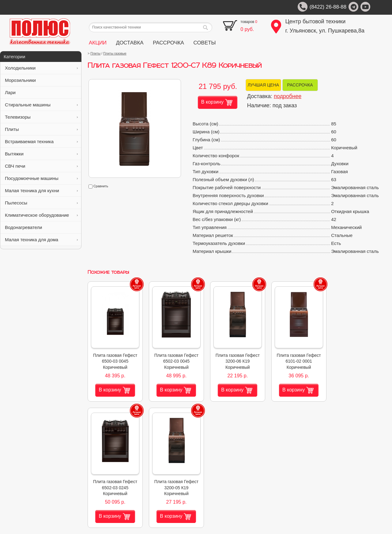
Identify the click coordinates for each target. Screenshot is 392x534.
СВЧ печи (41, 166)
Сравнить (98, 186)
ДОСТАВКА (130, 43)
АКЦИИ (98, 43)
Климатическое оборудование (41, 215)
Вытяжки (41, 154)
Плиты (41, 129)
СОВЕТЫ (205, 43)
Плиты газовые (115, 53)
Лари (41, 92)
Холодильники (41, 68)
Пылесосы (41, 203)
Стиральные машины (41, 105)
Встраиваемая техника (41, 141)
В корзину (217, 102)
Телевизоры (41, 117)
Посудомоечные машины (41, 178)
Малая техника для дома (41, 240)
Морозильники (41, 80)
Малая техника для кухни (41, 191)
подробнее (288, 96)
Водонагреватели (41, 227)
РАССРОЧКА (168, 43)
